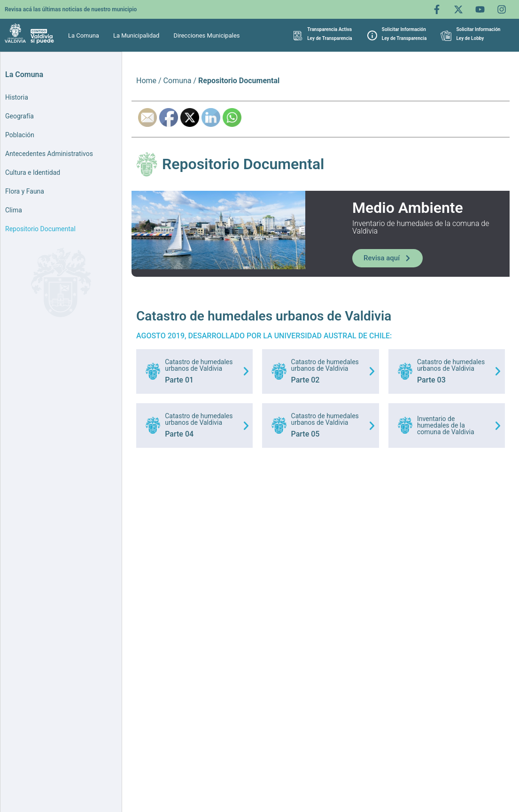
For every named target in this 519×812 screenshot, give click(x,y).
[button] (86, 35)
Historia (17, 97)
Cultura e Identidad (33, 172)
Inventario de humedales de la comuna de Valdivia (446, 425)
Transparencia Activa (329, 29)
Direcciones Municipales (206, 35)
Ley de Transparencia (329, 38)
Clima (14, 210)
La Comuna (84, 35)
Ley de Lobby (470, 38)
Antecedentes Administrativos (49, 154)
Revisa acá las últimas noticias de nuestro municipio (71, 9)
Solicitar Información (404, 29)
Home (146, 81)
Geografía (19, 116)
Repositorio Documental (40, 229)
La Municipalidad (136, 35)
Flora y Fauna (25, 191)
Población (20, 135)
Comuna (178, 81)
